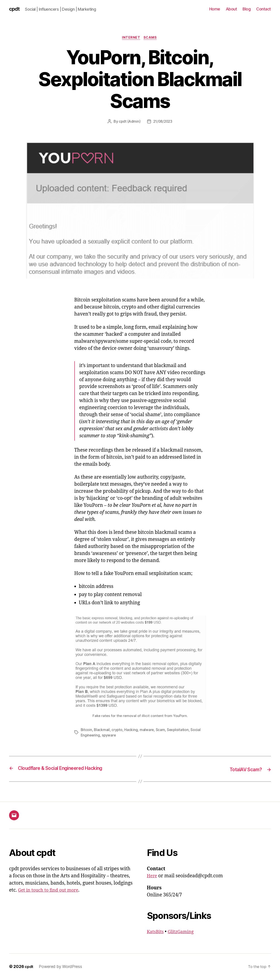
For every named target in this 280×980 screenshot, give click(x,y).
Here (152, 877)
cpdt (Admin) (129, 122)
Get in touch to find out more (50, 891)
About (231, 9)
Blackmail (102, 731)
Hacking (132, 731)
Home (215, 9)
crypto (117, 731)
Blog (247, 9)
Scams (151, 38)
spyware (110, 736)
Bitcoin (86, 731)
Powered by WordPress (61, 967)
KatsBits (156, 932)
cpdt (15, 9)
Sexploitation (179, 731)
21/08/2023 (163, 122)
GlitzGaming (183, 932)
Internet (131, 38)
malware (147, 731)
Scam (161, 731)
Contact (264, 9)
